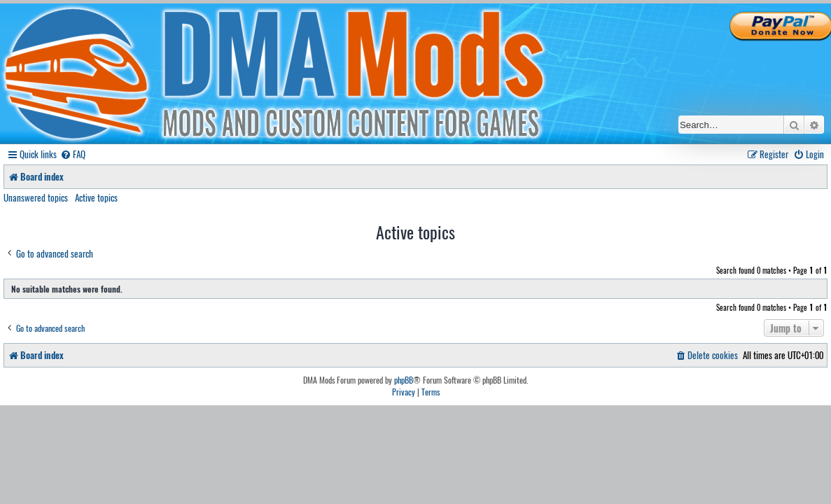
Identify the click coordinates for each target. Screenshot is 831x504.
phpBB (404, 380)
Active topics (96, 197)
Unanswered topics (36, 197)
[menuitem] (73, 154)
